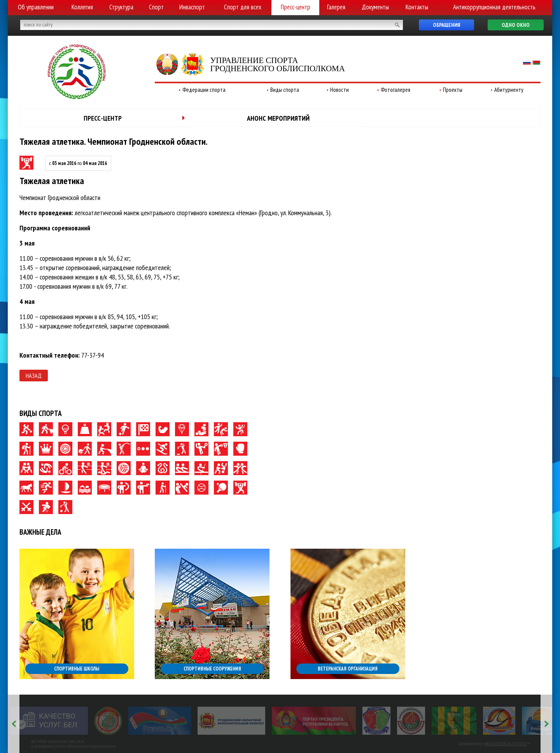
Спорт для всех (243, 7)
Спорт (156, 7)
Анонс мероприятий (278, 118)
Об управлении (36, 7)
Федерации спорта (204, 90)
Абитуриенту (509, 90)
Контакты (417, 7)
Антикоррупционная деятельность (494, 7)
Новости (339, 90)
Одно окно (516, 25)
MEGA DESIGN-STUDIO (505, 744)
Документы (375, 7)
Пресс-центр (296, 7)
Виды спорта (285, 90)
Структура (121, 7)
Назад (34, 376)
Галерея (336, 7)
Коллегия (82, 7)
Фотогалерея (395, 90)
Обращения (446, 25)
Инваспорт (192, 7)
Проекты (453, 90)
